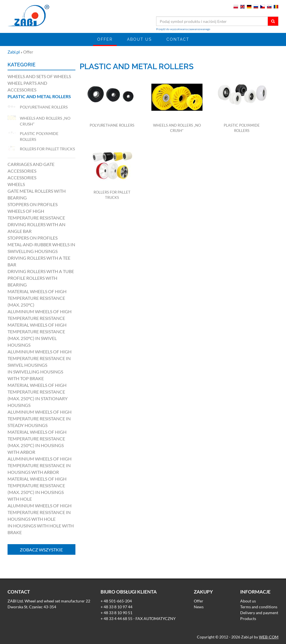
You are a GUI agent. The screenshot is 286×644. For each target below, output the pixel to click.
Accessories (22, 178)
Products (248, 618)
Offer (105, 39)
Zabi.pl (14, 52)
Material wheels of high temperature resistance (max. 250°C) (37, 298)
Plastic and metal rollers (39, 96)
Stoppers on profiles (33, 204)
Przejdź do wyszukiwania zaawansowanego (183, 29)
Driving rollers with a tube (41, 271)
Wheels (16, 184)
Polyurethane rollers (112, 125)
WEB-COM (269, 637)
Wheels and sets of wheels (39, 76)
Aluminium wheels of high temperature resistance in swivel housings (40, 358)
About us (140, 39)
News (199, 607)
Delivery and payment (259, 613)
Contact (178, 39)
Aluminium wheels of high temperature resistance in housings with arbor (40, 465)
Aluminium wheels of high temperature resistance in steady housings (40, 419)
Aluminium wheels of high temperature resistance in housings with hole (40, 512)
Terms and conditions (259, 607)
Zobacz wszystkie (41, 550)
